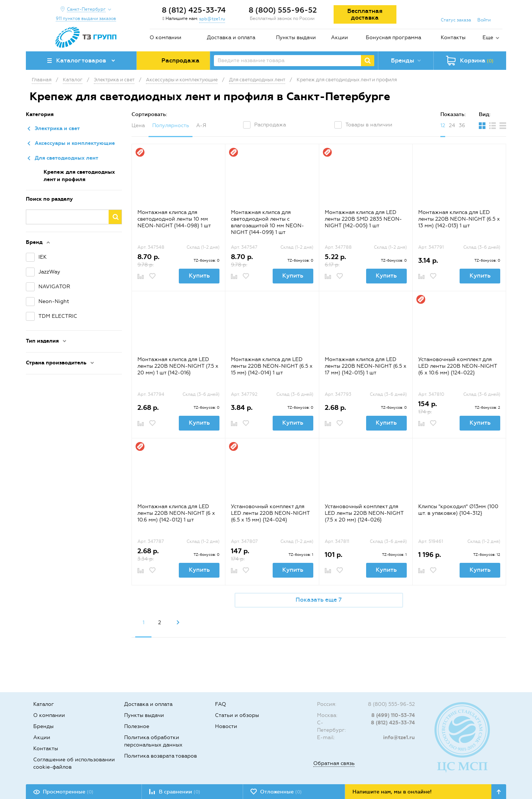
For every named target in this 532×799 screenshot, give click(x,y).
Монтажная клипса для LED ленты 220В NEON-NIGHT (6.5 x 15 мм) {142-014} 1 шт (272, 366)
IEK (42, 257)
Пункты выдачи (296, 38)
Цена (138, 125)
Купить (199, 276)
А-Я (201, 125)
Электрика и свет (57, 128)
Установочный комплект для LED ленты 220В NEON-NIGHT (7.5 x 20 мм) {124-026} (364, 513)
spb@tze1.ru (212, 19)
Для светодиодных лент (66, 158)
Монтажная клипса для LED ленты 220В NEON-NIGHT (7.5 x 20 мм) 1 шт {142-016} (178, 366)
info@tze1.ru (399, 737)
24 (452, 125)
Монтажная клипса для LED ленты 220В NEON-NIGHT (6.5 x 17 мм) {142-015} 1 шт (366, 366)
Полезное (137, 726)
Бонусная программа (393, 38)
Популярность (171, 125)
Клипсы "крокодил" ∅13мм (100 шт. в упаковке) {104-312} (458, 510)
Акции (340, 38)
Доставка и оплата (231, 38)
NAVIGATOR (54, 287)
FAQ (221, 704)
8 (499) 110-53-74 (393, 715)
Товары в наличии (369, 125)
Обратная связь (334, 763)
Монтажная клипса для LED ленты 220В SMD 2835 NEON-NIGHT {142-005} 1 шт (363, 219)
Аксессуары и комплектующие (75, 143)
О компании (166, 38)
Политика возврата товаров (161, 756)
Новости (226, 726)
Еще (488, 38)
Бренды (43, 726)
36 (462, 125)
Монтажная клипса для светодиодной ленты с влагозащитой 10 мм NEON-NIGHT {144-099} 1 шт (267, 222)
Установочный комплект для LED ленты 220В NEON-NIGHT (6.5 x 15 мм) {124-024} (270, 513)
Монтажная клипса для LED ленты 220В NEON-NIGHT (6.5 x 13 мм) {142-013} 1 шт (459, 219)
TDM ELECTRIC (58, 316)
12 (443, 125)
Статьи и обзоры (237, 715)
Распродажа (270, 125)
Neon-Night (54, 301)
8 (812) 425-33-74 (194, 10)
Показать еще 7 (319, 600)
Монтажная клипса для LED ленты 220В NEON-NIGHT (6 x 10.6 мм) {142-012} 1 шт (176, 513)
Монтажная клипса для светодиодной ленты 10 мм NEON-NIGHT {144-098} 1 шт (174, 219)
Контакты (453, 38)
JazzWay (49, 272)
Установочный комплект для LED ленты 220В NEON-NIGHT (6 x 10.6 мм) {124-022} (458, 366)
